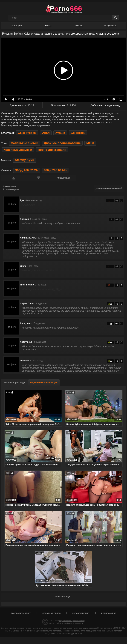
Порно (52, 623)
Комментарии (10, 186)
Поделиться (64, 178)
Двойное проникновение (62, 143)
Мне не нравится (39, 178)
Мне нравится (13, 178)
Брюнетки (78, 133)
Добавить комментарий (109, 189)
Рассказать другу (21, 613)
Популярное (110, 26)
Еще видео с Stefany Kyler (44, 383)
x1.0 (106, 99)
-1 (121, 201)
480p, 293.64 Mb (55, 170)
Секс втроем (27, 133)
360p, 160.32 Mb (27, 170)
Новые (48, 26)
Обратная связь (51, 613)
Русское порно (81, 613)
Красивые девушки (18, 150)
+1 (117, 201)
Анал (46, 133)
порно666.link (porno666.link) (72, 621)
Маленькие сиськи (24, 143)
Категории (17, 26)
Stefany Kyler (24, 160)
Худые (60, 133)
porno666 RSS (109, 613)
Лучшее (79, 26)
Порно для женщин (52, 150)
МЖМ (90, 143)
